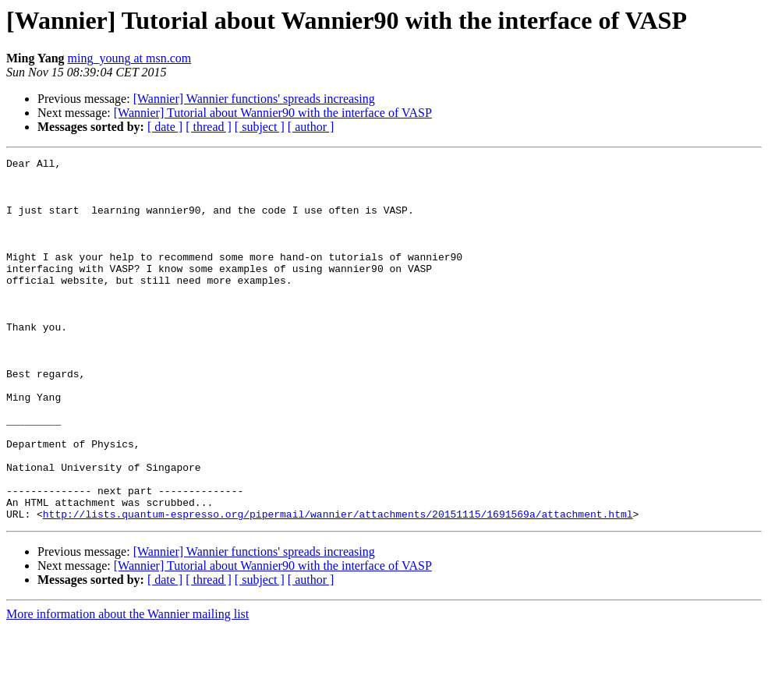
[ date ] (165, 127)
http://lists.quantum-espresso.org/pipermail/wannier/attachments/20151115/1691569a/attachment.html (338, 586)
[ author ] (311, 127)
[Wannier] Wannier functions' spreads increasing (254, 99)
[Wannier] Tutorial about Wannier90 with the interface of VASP (273, 113)
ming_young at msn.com (130, 58)
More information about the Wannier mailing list (127, 686)
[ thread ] (209, 127)
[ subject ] (260, 127)
